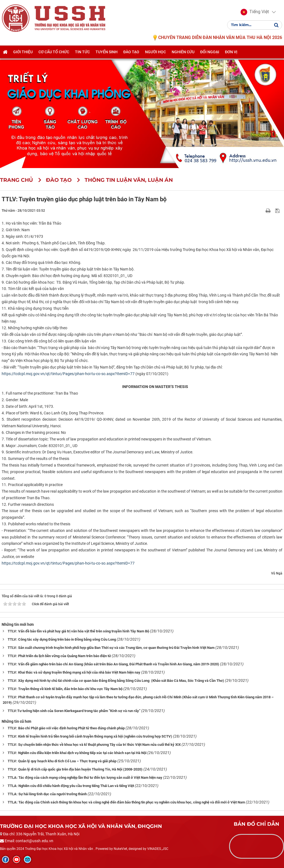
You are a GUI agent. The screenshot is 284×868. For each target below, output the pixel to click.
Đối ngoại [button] (210, 54)
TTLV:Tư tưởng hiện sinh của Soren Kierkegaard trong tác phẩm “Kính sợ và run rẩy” (74, 711)
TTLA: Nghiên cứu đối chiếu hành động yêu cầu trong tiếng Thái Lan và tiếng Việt (71, 786)
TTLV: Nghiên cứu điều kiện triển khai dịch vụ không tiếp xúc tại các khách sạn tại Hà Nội (77, 753)
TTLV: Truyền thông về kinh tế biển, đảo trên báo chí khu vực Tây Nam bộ (65, 689)
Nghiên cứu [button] (183, 54)
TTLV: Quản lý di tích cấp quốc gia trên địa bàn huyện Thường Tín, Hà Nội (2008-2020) (75, 769)
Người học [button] (155, 54)
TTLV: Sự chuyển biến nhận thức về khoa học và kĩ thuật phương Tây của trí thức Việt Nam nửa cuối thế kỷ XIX (94, 745)
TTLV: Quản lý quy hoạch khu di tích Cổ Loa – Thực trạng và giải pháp (62, 761)
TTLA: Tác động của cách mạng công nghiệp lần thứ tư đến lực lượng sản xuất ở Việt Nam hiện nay (85, 778)
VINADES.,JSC (158, 849)
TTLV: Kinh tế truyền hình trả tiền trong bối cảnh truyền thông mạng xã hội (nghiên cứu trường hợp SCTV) (90, 736)
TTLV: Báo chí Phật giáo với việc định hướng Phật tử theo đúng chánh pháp (66, 728)
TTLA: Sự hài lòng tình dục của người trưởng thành (47, 794)
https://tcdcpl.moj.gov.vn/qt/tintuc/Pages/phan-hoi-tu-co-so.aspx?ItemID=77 (68, 374)
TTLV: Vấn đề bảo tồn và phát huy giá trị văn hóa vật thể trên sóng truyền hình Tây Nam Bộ (78, 631)
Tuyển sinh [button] (107, 54)
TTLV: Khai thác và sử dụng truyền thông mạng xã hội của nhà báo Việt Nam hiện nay (74, 672)
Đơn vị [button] (231, 54)
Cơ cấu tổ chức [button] (54, 54)
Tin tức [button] (82, 54)
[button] (254, 13)
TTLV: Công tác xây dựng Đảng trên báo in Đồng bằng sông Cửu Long (62, 639)
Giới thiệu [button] (23, 54)
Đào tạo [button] (131, 54)
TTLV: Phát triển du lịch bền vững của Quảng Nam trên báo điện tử (59, 656)
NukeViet (120, 849)
